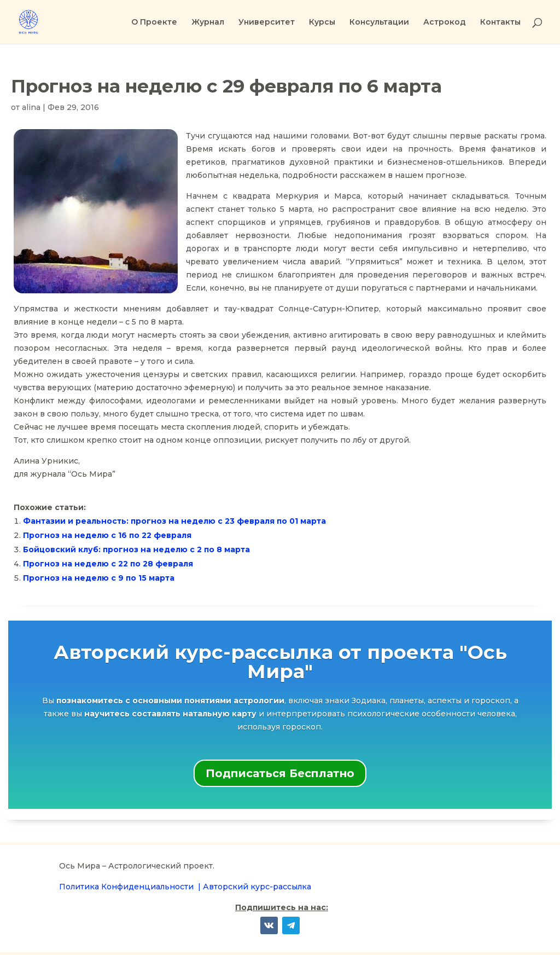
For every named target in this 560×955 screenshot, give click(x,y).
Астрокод (445, 22)
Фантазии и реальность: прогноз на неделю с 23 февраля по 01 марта (174, 521)
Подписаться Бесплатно (280, 773)
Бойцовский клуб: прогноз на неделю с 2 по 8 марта (136, 549)
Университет (267, 22)
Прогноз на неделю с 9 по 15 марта (99, 578)
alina (31, 107)
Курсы (322, 22)
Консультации (379, 22)
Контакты (500, 22)
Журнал (208, 22)
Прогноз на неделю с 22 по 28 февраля (108, 564)
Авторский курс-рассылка (257, 887)
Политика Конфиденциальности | (131, 887)
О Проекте (154, 22)
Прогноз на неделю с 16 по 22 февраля (107, 535)
